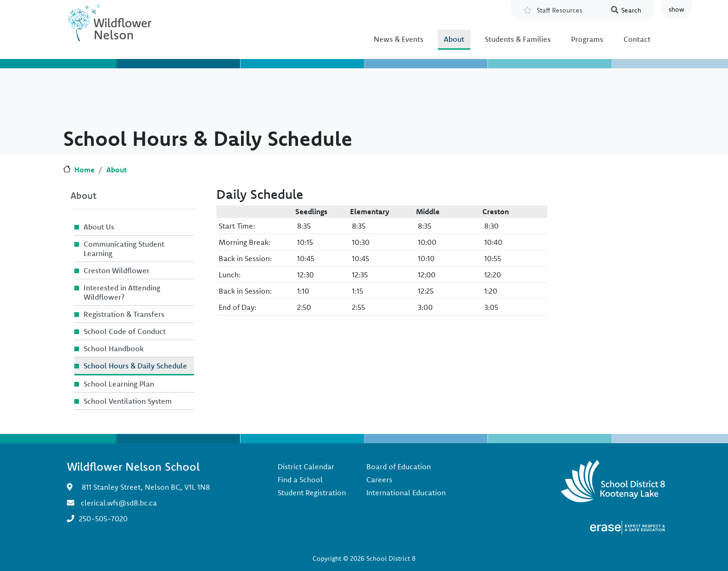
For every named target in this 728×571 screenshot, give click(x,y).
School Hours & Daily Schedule (135, 366)
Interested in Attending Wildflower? (122, 292)
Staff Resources (559, 10)
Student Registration (312, 492)
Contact (637, 39)
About (454, 39)
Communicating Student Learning (124, 249)
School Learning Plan (119, 384)
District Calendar (306, 466)
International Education (406, 492)
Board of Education (399, 466)
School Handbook (114, 348)
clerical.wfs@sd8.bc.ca (119, 503)
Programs (587, 39)
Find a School (300, 479)
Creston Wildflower (117, 270)
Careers (379, 479)
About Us (99, 227)
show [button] (676, 9)
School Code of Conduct (125, 331)
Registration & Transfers (124, 314)
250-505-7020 (103, 518)
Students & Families (518, 39)
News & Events (399, 39)
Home (84, 170)
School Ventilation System (128, 401)
